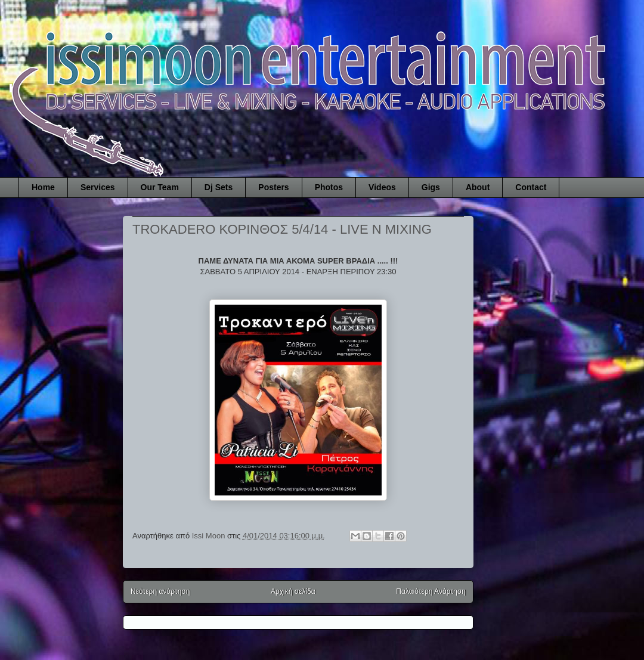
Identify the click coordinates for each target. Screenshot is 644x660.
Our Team (160, 187)
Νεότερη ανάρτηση (160, 591)
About (478, 187)
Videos (382, 187)
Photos (329, 187)
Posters (273, 187)
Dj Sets (219, 187)
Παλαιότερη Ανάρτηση (431, 591)
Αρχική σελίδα (293, 591)
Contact (531, 187)
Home (43, 187)
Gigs (431, 187)
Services (98, 187)
